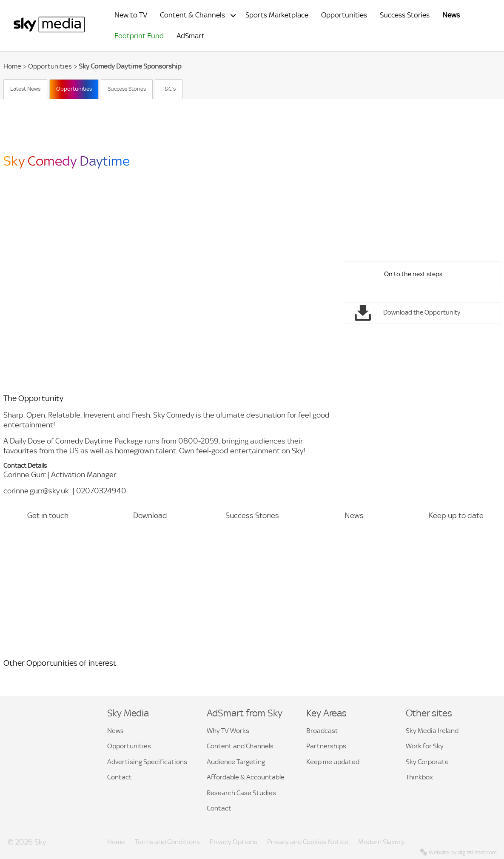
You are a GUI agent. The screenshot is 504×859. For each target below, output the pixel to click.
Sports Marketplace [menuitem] (277, 15)
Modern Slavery (381, 842)
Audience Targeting (236, 762)
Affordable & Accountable (246, 777)
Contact (120, 777)
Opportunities (50, 66)
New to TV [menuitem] (131, 15)
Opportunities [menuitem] (344, 15)
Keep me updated (333, 762)
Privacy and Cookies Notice (308, 842)
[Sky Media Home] (49, 31)
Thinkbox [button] (419, 777)
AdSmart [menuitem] (191, 36)
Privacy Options (233, 842)
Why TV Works (228, 731)
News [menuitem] (451, 15)
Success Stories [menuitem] (405, 15)
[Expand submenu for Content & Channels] (233, 15)
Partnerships (326, 746)
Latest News (25, 89)
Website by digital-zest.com (458, 852)
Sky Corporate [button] (427, 762)
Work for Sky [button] (425, 746)
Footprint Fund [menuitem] (139, 36)
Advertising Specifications (147, 762)
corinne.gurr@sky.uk (36, 491)
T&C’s (169, 89)
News (115, 731)
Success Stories (127, 89)
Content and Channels (240, 746)
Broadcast (322, 731)
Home (12, 66)
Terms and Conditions (167, 842)
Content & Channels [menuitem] (192, 15)
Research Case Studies (241, 793)
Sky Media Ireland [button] (432, 731)
